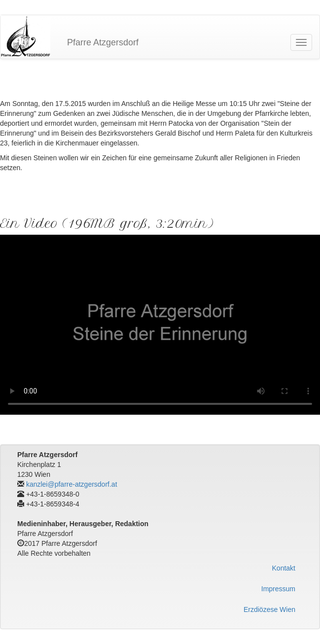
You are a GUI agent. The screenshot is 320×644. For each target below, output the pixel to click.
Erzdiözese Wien (269, 609)
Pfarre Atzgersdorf (103, 42)
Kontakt (284, 568)
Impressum (278, 589)
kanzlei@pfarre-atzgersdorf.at (72, 484)
